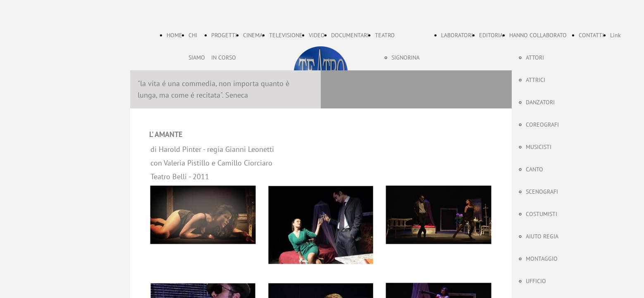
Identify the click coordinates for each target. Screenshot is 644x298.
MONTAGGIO (542, 259)
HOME (174, 35)
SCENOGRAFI (542, 192)
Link (615, 35)
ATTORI (535, 58)
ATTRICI (535, 80)
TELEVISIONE (286, 35)
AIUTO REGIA (542, 236)
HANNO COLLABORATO (538, 35)
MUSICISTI (539, 147)
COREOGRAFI (542, 125)
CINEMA (253, 35)
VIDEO (317, 35)
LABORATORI (457, 35)
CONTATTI (591, 35)
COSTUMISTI (541, 214)
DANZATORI (540, 102)
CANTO (534, 169)
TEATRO (385, 35)
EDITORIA (491, 35)
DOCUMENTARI (350, 35)
